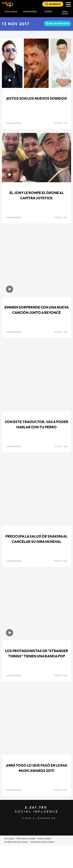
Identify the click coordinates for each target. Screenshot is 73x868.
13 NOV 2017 (16, 24)
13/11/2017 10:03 (60, 790)
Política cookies (44, 838)
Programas (30, 12)
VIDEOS (48, 12)
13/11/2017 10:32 (61, 675)
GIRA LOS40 (65, 13)
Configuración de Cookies (16, 842)
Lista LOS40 (11, 12)
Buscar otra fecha (59, 24)
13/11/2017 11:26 (61, 446)
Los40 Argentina (14, 123)
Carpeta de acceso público (42, 842)
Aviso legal (9, 838)
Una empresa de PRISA (37, 854)
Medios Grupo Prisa (37, 863)
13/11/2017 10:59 (61, 561)
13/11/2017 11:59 (61, 332)
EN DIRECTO (55, 4)
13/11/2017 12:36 (61, 217)
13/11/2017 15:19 (61, 123)
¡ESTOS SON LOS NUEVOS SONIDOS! (37, 98)
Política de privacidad (26, 838)
